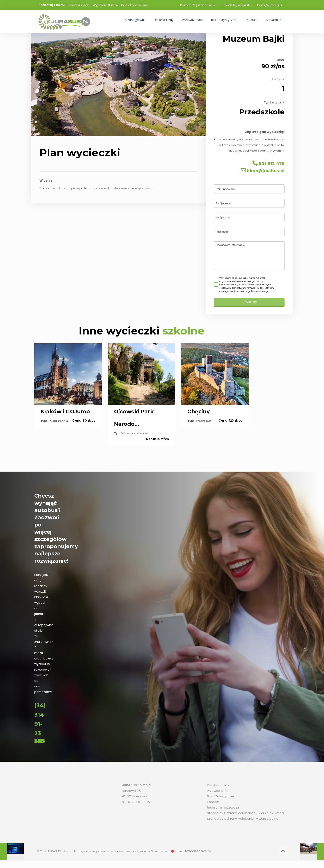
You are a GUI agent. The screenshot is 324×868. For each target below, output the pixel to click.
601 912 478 (266, 165)
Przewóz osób (218, 792)
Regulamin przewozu (223, 809)
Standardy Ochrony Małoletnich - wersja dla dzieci (245, 815)
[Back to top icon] (283, 853)
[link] (225, 31)
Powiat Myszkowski (236, 5)
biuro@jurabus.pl (270, 5)
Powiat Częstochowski (197, 5)
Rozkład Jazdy (218, 787)
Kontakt (213, 803)
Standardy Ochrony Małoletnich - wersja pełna (243, 820)
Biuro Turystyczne (220, 798)
